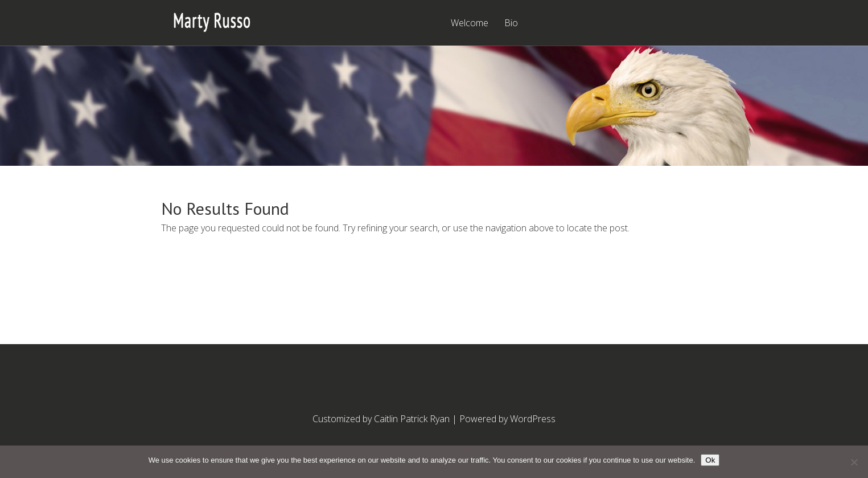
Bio (511, 24)
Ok (710, 460)
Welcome (470, 24)
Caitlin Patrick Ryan (412, 419)
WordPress (533, 419)
